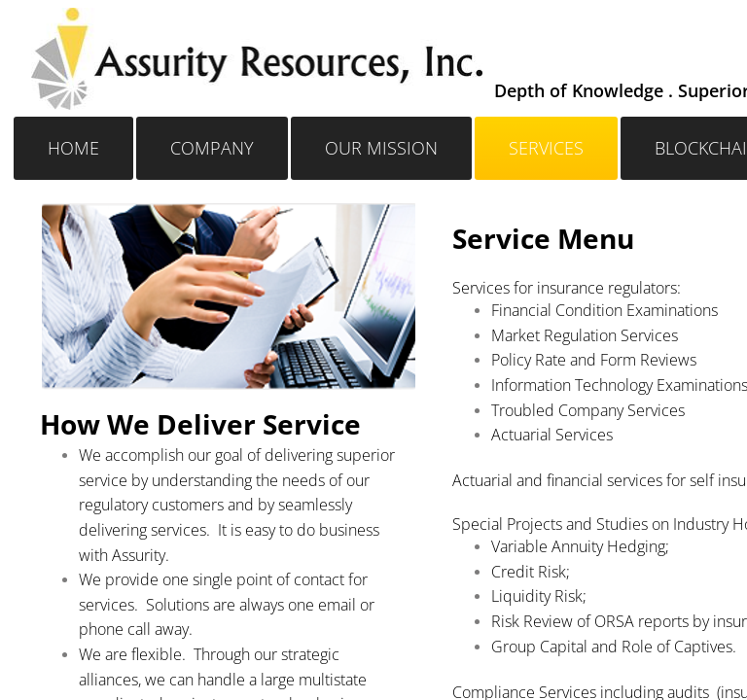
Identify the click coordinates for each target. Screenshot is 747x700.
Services (546, 148)
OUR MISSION (381, 148)
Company (212, 148)
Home (73, 148)
